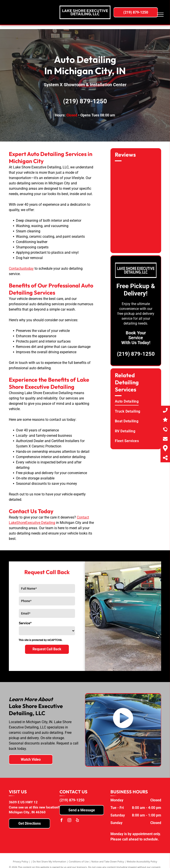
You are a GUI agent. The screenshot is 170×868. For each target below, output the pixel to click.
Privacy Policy (20, 861)
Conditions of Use (79, 861)
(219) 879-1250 (85, 101)
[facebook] (61, 821)
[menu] (160, 15)
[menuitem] (136, 401)
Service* (25, 623)
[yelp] (77, 821)
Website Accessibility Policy (142, 861)
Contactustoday (21, 268)
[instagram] (69, 821)
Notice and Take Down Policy (108, 861)
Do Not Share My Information (49, 861)
